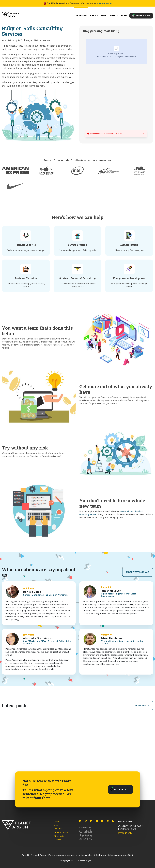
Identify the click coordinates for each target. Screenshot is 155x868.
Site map (57, 840)
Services (81, 16)
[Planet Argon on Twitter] (86, 821)
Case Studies (98, 16)
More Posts (140, 705)
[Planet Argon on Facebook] (113, 821)
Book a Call (143, 16)
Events (56, 821)
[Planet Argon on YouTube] (97, 821)
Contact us (58, 829)
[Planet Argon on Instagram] (102, 821)
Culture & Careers (61, 832)
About (114, 16)
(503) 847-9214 (125, 833)
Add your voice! (104, 3)
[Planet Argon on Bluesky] (91, 821)
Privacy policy (59, 836)
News (56, 825)
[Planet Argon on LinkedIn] (80, 821)
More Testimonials (136, 572)
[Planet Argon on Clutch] (108, 821)
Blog (124, 16)
